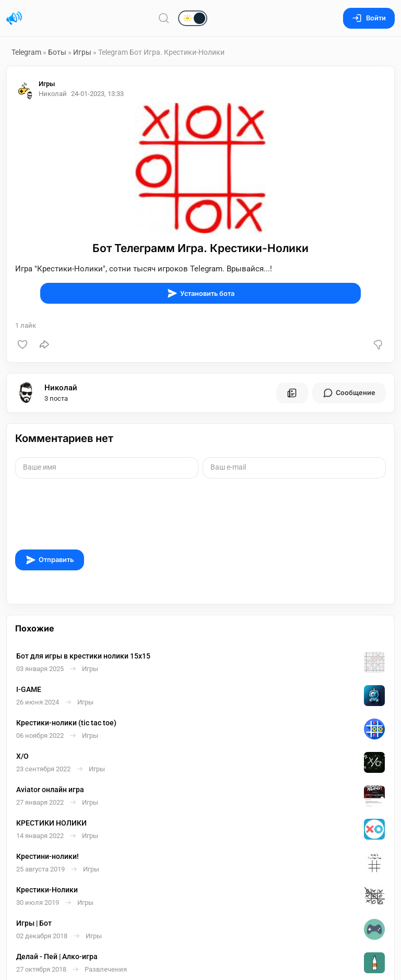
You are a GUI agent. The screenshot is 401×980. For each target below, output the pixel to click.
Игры (82, 52)
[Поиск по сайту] (164, 18)
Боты (57, 52)
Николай (61, 388)
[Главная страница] (14, 18)
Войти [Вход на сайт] (369, 18)
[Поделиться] (44, 344)
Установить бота (201, 293)
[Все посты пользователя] (292, 393)
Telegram (26, 52)
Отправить (50, 560)
